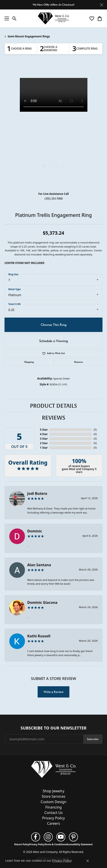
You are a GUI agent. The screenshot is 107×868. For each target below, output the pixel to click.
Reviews (54, 418)
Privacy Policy (53, 818)
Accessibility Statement (80, 844)
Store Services (53, 796)
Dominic (35, 531)
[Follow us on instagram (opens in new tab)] (48, 837)
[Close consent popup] (88, 861)
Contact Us (53, 813)
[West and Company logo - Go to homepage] (54, 19)
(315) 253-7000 (54, 199)
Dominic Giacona (42, 602)
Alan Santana (39, 565)
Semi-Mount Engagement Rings (29, 36)
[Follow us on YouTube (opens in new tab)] (61, 837)
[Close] (101, 5)
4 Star (44, 434)
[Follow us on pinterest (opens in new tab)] (73, 837)
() (95, 430)
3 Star (44, 439)
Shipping (29, 362)
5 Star (44, 430)
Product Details (53, 406)
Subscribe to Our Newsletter (53, 728)
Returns (79, 362)
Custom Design (53, 802)
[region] (53, 127)
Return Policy (22, 844)
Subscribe (93, 739)
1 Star (44, 448)
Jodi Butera (37, 493)
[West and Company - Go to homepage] (54, 770)
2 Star (44, 443)
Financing (53, 807)
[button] (15, 18)
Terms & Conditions (56, 844)
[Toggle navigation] (6, 18)
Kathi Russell (39, 636)
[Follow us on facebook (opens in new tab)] (36, 837)
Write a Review (53, 692)
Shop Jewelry (54, 791)
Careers (54, 823)
